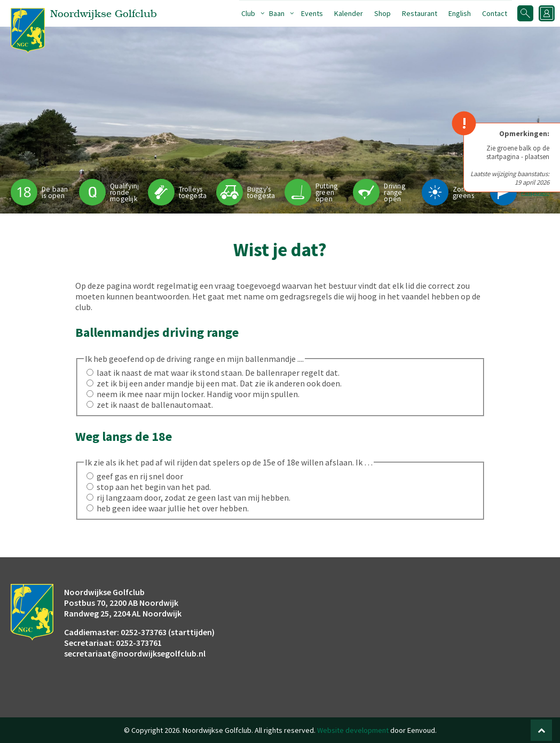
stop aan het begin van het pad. (154, 487)
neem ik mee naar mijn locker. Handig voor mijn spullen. (198, 394)
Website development (353, 730)
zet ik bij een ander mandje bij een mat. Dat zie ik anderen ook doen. (219, 383)
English (460, 13)
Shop (382, 13)
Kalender (349, 13)
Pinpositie (537, 192)
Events (312, 13)
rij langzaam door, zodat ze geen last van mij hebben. (194, 497)
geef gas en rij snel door (140, 476)
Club (248, 13)
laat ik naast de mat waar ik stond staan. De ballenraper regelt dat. (218, 373)
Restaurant (420, 13)
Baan (277, 13)
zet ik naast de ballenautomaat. (155, 405)
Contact (495, 13)
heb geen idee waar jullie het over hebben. (173, 508)
